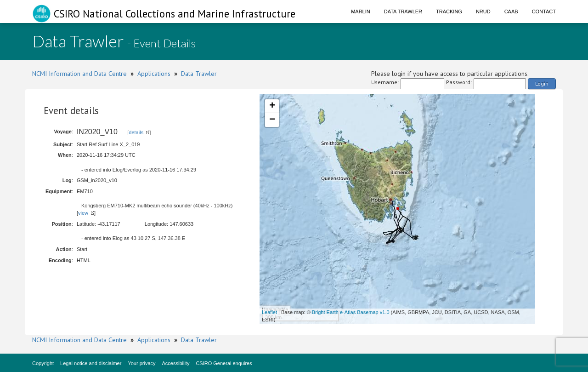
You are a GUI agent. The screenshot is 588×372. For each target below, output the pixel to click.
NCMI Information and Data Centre (79, 74)
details (136, 132)
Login (542, 83)
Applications (154, 74)
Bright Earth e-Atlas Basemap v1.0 (351, 312)
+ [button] (272, 106)
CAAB (511, 11)
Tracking (449, 11)
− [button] (272, 120)
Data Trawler (403, 11)
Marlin (361, 11)
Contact (544, 11)
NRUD (483, 11)
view (83, 213)
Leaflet (269, 312)
